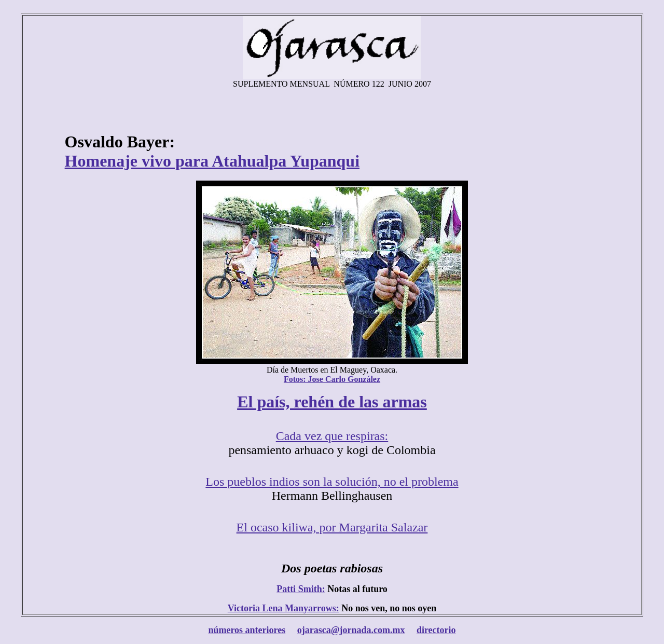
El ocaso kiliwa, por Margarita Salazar (332, 527)
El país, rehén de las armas (332, 402)
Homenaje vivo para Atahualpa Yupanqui (212, 161)
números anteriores (247, 630)
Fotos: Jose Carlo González (332, 379)
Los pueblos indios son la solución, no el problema (332, 482)
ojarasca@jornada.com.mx (351, 630)
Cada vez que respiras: (332, 436)
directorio (436, 630)
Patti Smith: (301, 589)
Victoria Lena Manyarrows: (283, 608)
